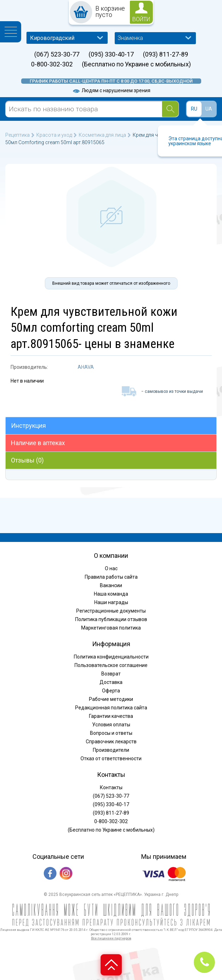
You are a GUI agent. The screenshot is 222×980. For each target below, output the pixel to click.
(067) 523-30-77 (57, 54)
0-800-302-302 (52, 64)
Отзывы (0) (27, 460)
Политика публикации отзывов (111, 619)
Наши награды (111, 602)
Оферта (111, 691)
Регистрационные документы (111, 611)
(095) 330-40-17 (111, 54)
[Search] (170, 109)
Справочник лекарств (111, 742)
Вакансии (111, 585)
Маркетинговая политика (111, 628)
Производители (111, 750)
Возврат (111, 674)
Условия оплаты (111, 725)
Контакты (111, 787)
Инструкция (28, 426)
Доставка (111, 682)
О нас (111, 568)
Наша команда (111, 594)
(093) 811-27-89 (166, 54)
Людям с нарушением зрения (111, 90)
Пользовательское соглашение (111, 665)
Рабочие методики (111, 699)
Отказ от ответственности (111, 758)
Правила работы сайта (111, 577)
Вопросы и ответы (111, 733)
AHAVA (86, 367)
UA (209, 109)
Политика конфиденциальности (111, 657)
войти (141, 19)
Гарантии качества (111, 716)
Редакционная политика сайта (111, 708)
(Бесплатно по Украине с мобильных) (136, 64)
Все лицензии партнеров (111, 938)
